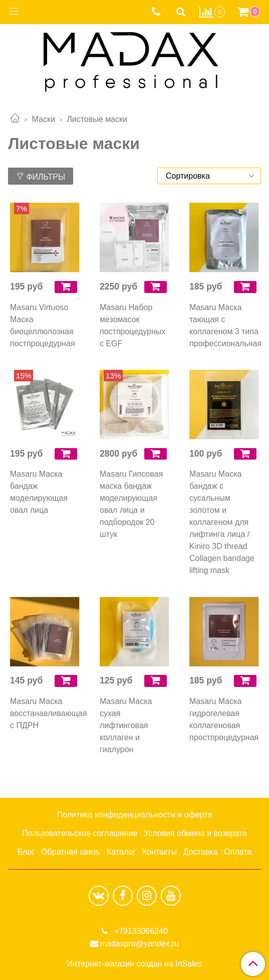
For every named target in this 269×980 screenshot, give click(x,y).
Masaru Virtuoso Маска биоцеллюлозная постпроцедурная (42, 325)
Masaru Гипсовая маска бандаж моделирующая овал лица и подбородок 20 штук (131, 504)
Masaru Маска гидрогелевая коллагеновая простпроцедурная (224, 719)
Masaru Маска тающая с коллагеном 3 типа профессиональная (224, 325)
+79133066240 (140, 931)
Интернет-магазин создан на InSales (135, 964)
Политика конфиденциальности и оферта (134, 815)
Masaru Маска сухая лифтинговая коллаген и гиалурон (126, 725)
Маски (43, 119)
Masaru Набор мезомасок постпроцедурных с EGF (132, 325)
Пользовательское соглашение (80, 833)
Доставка (201, 852)
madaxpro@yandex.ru (140, 944)
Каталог (121, 852)
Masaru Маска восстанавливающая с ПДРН (45, 713)
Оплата (238, 852)
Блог (26, 852)
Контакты (160, 852)
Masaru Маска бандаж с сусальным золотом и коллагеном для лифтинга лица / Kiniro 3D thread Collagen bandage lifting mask (222, 522)
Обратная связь (71, 852)
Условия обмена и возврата (195, 833)
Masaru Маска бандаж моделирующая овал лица (39, 492)
